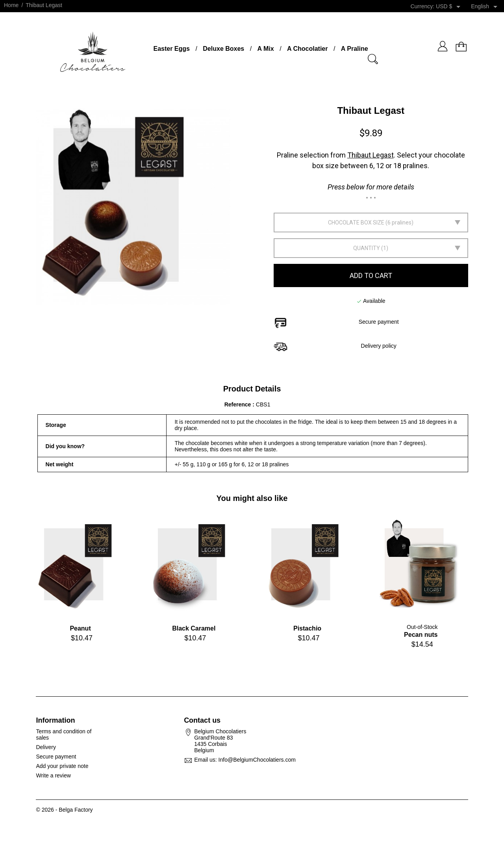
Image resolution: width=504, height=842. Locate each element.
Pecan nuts (421, 635)
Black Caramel (194, 628)
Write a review (53, 775)
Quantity (367, 248)
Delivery (46, 747)
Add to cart (371, 275)
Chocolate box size (356, 223)
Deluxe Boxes (223, 49)
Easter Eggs (171, 49)
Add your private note (62, 766)
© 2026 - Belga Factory (64, 810)
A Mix (266, 49)
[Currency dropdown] (449, 7)
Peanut (80, 628)
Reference (239, 404)
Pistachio (307, 628)
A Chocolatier (307, 49)
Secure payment (56, 757)
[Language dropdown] (485, 7)
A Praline (355, 49)
